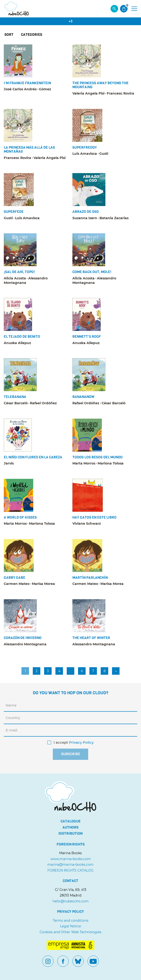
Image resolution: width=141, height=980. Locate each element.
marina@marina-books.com (70, 865)
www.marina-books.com (71, 859)
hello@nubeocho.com (71, 901)
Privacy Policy (81, 742)
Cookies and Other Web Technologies (70, 932)
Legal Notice (70, 926)
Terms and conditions (71, 920)
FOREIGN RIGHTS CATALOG (70, 870)
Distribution (70, 833)
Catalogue (71, 821)
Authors (70, 827)
